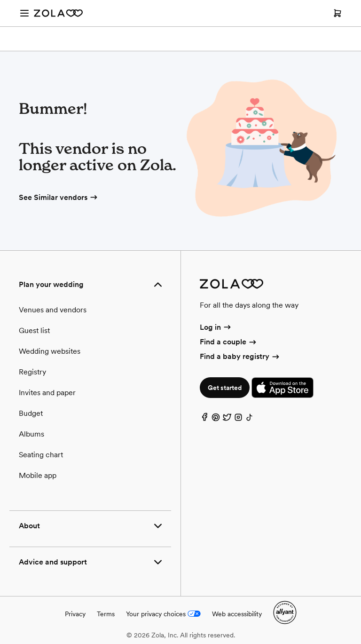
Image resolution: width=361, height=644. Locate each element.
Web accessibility (237, 614)
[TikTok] (250, 419)
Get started (225, 388)
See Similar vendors (59, 197)
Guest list (34, 330)
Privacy (75, 614)
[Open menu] (24, 13)
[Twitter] (227, 419)
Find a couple (229, 342)
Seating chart (41, 455)
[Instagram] (238, 419)
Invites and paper (47, 393)
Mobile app (38, 475)
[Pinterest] (216, 419)
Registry (32, 372)
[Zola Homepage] (58, 13)
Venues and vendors (53, 310)
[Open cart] (337, 13)
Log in (216, 327)
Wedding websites (50, 351)
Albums (31, 434)
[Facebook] (204, 419)
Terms (106, 614)
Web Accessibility (0, 0)
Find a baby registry (240, 356)
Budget (31, 413)
